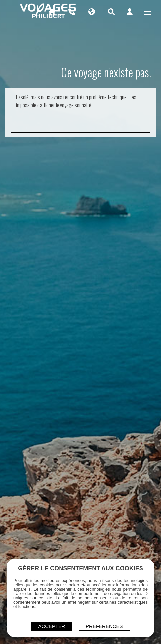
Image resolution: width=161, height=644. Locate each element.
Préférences (104, 626)
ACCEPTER (52, 626)
